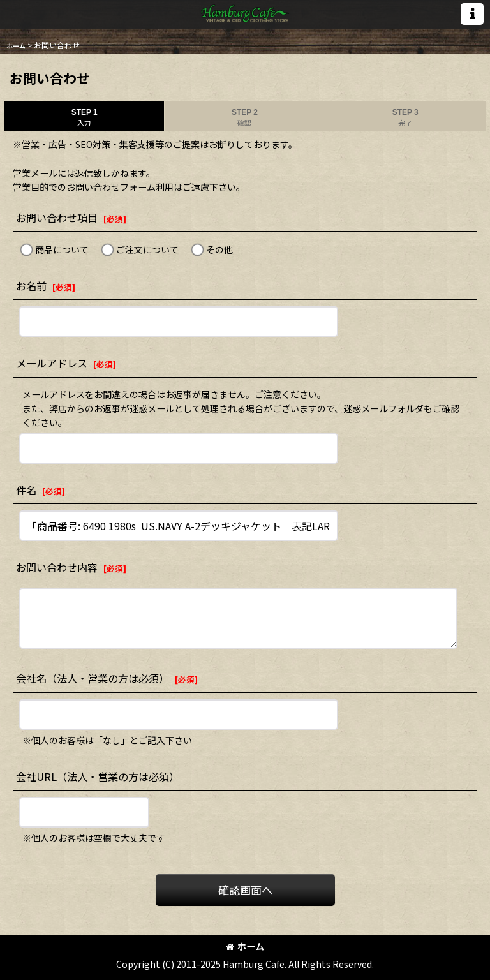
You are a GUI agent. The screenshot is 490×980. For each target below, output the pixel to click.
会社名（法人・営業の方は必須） (93, 678)
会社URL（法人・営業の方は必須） (98, 776)
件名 (26, 490)
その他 (219, 249)
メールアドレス (52, 363)
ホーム (245, 946)
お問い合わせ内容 (57, 567)
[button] (472, 14)
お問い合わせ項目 (57, 218)
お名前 (31, 286)
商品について (62, 249)
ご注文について (147, 249)
